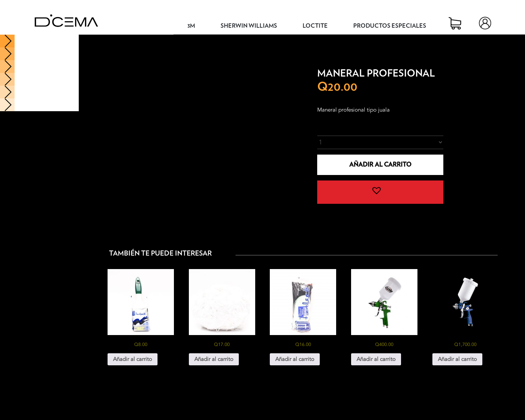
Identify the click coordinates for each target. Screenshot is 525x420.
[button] (380, 192)
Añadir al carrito (380, 165)
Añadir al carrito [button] (133, 359)
